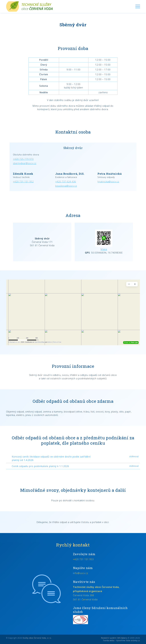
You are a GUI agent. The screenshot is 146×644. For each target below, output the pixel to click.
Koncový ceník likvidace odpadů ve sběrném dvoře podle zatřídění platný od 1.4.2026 (51, 458)
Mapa (104, 249)
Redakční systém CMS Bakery (114, 638)
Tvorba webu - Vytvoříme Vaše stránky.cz (121, 641)
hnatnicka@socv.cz (108, 182)
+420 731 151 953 (83, 559)
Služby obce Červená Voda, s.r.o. (37, 638)
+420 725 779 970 (23, 159)
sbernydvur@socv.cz (25, 163)
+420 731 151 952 (23, 182)
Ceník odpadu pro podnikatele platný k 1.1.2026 (40, 466)
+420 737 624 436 (66, 182)
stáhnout (134, 456)
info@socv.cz (81, 573)
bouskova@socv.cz (66, 186)
